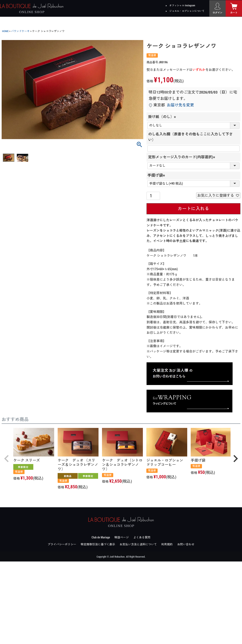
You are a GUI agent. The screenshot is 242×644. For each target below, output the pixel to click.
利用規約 (167, 544)
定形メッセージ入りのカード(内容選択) (183, 157)
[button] (7, 459)
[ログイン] (217, 8)
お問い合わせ (186, 544)
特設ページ (122, 537)
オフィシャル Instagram (182, 6)
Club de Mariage (101, 537)
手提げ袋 (157, 175)
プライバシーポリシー (62, 544)
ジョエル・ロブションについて (187, 11)
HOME (5, 31)
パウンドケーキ (20, 31)
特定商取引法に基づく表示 (98, 544)
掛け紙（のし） (163, 117)
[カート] (234, 8)
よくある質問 (142, 537)
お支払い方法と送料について (138, 544)
